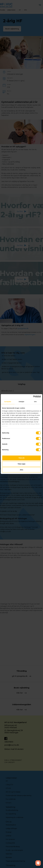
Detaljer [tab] (21, 402)
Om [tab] (35, 402)
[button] (38, 863)
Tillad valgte (21, 464)
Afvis (22, 470)
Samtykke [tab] (8, 402)
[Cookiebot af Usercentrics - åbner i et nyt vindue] (33, 397)
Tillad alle (21, 458)
